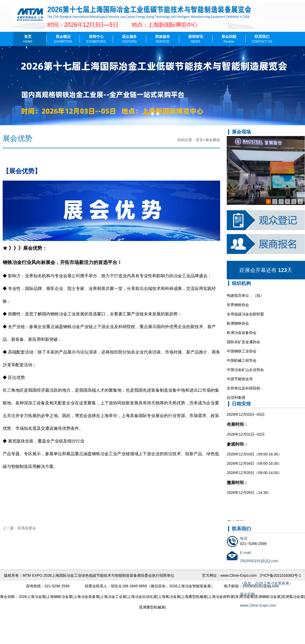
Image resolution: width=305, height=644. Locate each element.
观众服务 (129, 39)
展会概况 (63, 39)
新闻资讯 (196, 39)
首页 (28, 39)
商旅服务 (163, 39)
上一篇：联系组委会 (19, 528)
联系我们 (262, 39)
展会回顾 (229, 39)
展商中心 (96, 39)
